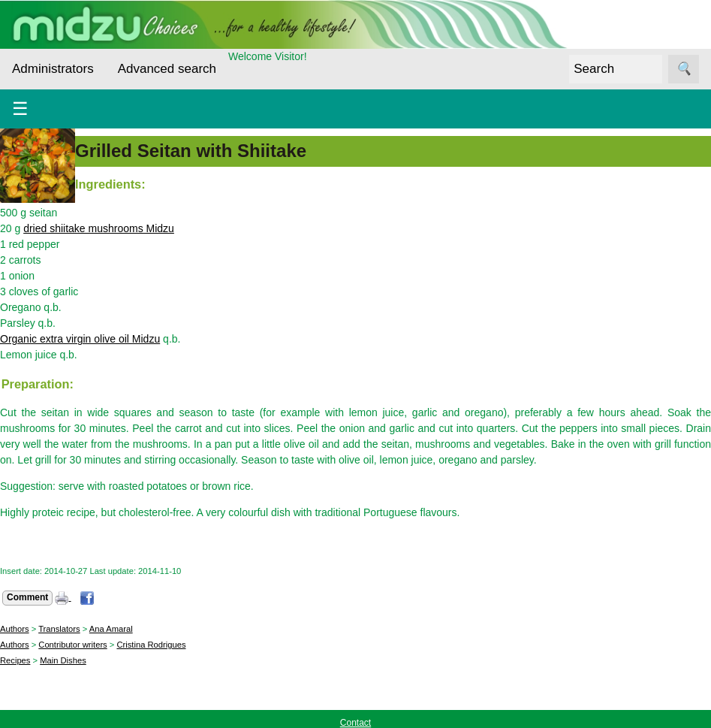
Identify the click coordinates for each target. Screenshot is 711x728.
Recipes (15, 660)
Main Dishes (63, 660)
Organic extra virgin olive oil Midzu (80, 339)
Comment (27, 597)
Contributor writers (72, 645)
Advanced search (167, 69)
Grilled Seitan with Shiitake (191, 151)
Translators (59, 629)
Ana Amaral (111, 629)
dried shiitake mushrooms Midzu (99, 228)
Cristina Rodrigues (151, 645)
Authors (15, 629)
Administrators (53, 69)
